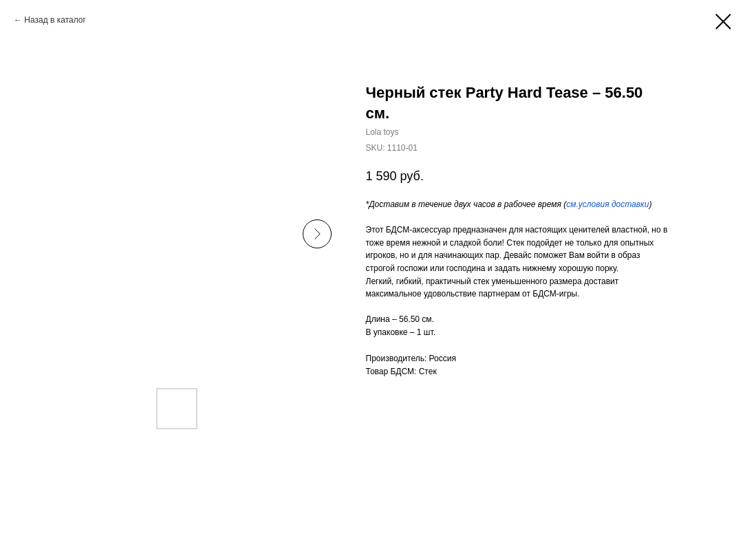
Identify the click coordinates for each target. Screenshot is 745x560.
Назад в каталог (55, 20)
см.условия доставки (607, 204)
